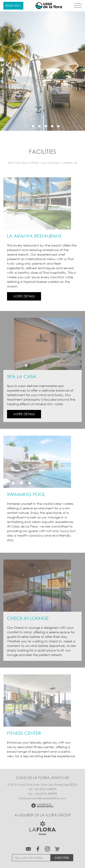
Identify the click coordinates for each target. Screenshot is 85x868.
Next (76, 65)
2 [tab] (33, 126)
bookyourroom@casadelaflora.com (42, 798)
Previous (9, 65)
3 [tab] (39, 126)
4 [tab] (46, 126)
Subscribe (62, 858)
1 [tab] (27, 126)
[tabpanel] (42, 65)
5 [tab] (52, 126)
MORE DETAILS (24, 296)
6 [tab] (58, 126)
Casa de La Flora (49, 6)
